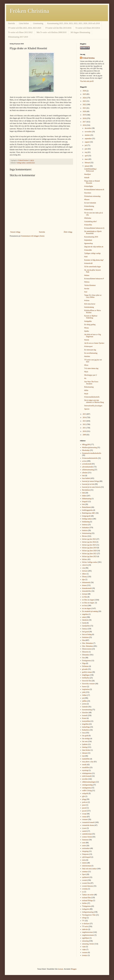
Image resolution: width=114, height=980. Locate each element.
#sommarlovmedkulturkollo (92, 453)
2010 (85, 431)
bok (83, 504)
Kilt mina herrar (90, 304)
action (84, 461)
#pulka (87, 331)
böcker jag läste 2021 (89, 554)
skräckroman (87, 866)
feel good (85, 632)
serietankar (86, 848)
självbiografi (87, 857)
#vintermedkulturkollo (92, 397)
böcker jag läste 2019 (89, 548)
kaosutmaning (87, 710)
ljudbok (85, 744)
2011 (85, 428)
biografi (85, 502)
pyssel (84, 811)
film (84, 640)
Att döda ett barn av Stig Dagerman (93, 336)
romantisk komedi (88, 822)
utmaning (85, 941)
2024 (85, 98)
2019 (85, 115)
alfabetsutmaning (88, 470)
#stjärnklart (88, 240)
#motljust (88, 174)
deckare (85, 571)
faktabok (85, 620)
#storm (87, 340)
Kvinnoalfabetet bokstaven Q (94, 228)
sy (83, 892)
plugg (84, 799)
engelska (85, 614)
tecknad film (86, 898)
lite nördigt (86, 739)
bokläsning (86, 522)
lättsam (85, 753)
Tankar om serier (88, 895)
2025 (85, 94)
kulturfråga (86, 727)
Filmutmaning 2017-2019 (18, 37)
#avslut (87, 289)
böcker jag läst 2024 (89, 542)
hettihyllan (86, 678)
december (88, 128)
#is (85, 378)
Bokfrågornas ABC (89, 513)
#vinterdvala (89, 209)
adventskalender (88, 467)
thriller (85, 903)
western (85, 952)
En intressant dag (90, 350)
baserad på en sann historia (91, 487)
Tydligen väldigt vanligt (92, 253)
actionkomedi (87, 464)
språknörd (86, 877)
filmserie (85, 652)
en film (85, 597)
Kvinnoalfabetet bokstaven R (94, 190)
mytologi (85, 770)
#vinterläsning (89, 206)
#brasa (87, 328)
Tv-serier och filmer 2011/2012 (20, 32)
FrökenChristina (89, 58)
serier (84, 846)
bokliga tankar (21, 163)
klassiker (85, 713)
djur (84, 580)
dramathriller (87, 591)
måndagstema (87, 773)
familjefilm (86, 626)
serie (84, 843)
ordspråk (85, 793)
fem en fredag (87, 634)
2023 (85, 101)
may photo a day (88, 762)
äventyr (85, 955)
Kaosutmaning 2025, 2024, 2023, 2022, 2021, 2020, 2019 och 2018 (73, 23)
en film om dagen (88, 600)
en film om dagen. (88, 603)
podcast (85, 802)
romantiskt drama (88, 825)
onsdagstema (87, 788)
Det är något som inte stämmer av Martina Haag (94, 401)
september (88, 139)
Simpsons (85, 854)
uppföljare (86, 938)
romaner (85, 819)
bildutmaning (87, 499)
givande (85, 669)
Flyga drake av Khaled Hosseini (92, 182)
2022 (85, 105)
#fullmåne (88, 218)
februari (88, 163)
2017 (85, 122)
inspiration (86, 689)
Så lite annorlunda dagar (93, 267)
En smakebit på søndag (90, 611)
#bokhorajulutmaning (90, 447)
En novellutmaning (91, 353)
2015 (85, 414)
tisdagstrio (86, 909)
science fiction (87, 837)
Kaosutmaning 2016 (91, 237)
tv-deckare (86, 924)
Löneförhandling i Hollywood (90, 170)
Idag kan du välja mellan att (94, 247)
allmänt (85, 473)
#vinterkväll (88, 263)
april (86, 156)
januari (87, 166)
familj (84, 623)
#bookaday (86, 450)
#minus (87, 275)
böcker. (85, 559)
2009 (85, 435)
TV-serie (85, 926)
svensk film (86, 883)
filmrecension (87, 649)
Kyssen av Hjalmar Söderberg (91, 317)
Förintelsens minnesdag (92, 196)
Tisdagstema (86, 906)
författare (85, 666)
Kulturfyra (86, 730)
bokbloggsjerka (87, 510)
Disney (85, 577)
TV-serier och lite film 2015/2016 (58, 28)
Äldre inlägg (68, 232)
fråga (84, 663)
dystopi (85, 594)
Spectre (87, 409)
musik (84, 765)
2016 (85, 125)
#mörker (87, 356)
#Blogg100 (86, 445)
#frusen (87, 200)
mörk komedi (87, 776)
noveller (85, 779)
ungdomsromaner (88, 935)
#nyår (86, 394)
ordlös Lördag (87, 791)
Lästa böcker (24, 23)
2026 (85, 91)
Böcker (85, 536)
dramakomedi (87, 588)
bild (84, 493)
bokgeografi (86, 516)
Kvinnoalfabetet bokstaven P (94, 279)
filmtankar (86, 655)
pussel (84, 808)
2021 (85, 108)
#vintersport (88, 346)
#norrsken (88, 193)
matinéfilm (86, 759)
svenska (85, 889)
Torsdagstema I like (89, 915)
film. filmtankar (88, 643)
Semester (85, 840)
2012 (85, 424)
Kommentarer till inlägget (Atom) (33, 236)
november (88, 132)
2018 (85, 118)
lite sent (85, 741)
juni (86, 149)
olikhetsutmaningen (89, 782)
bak (83, 476)
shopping (85, 851)
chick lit (85, 565)
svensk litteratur (88, 886)
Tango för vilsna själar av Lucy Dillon (93, 296)
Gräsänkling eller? (91, 222)
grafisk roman (87, 672)
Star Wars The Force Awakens (91, 383)
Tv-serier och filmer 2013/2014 (88, 28)
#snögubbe (88, 321)
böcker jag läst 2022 (89, 539)
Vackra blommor (90, 285)
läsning (85, 747)
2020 (85, 111)
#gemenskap (89, 243)
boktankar (86, 528)
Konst (84, 718)
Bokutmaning (89, 387)
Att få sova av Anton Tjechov (94, 343)
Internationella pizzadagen (93, 406)
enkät (84, 617)
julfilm (85, 701)
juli (86, 145)
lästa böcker (86, 750)
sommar (85, 872)
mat (83, 756)
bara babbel (86, 478)
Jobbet (84, 695)
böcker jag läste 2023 (89, 556)
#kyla (86, 372)
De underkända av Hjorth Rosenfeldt (93, 232)
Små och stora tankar (89, 869)
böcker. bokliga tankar (90, 562)
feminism (85, 637)
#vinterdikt (88, 250)
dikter (84, 574)
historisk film (87, 681)
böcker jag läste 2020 (89, 551)
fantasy (85, 629)
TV (83, 921)
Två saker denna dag (91, 368)
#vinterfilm (88, 225)
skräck (84, 863)
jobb (84, 692)
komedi (85, 715)
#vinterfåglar (89, 186)
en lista (85, 606)
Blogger (74, 969)
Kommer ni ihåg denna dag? (94, 260)
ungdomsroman (88, 932)
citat (84, 568)
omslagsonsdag (87, 785)
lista (84, 733)
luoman (61, 969)
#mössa (87, 282)
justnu (84, 704)
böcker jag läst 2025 (89, 545)
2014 (85, 417)
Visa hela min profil (87, 81)
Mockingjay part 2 (91, 375)
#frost (86, 365)
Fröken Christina (29, 11)
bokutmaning (87, 533)
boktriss (85, 530)
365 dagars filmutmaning (80, 32)
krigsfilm (85, 724)
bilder (84, 496)
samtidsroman (31, 163)
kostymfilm (86, 721)
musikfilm (86, 767)
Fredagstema (87, 661)
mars (87, 159)
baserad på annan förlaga (91, 481)
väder (84, 950)
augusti (87, 142)
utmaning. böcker (88, 944)
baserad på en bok (88, 484)
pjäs (84, 796)
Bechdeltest (86, 490)
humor (84, 687)
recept (84, 814)
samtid (84, 831)
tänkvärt (85, 929)
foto (84, 658)
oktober (87, 135)
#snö (86, 257)
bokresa (85, 525)
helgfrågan (86, 675)
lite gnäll (85, 736)
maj (86, 152)
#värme (87, 300)
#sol (86, 292)
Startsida (11, 23)
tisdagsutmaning (88, 912)
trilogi (84, 918)
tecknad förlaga (88, 900)
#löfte (86, 390)
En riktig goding (90, 325)
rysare (84, 828)
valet (84, 947)
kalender (85, 707)
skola (84, 860)
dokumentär (86, 582)
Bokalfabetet (87, 507)
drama (84, 585)
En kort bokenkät (90, 203)
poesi (84, 805)
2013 (85, 421)
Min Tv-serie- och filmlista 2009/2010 (52, 32)
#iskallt (87, 178)
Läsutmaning (38, 23)
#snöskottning (89, 307)
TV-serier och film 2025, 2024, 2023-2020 (25, 28)
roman (84, 817)
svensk (85, 880)
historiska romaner (89, 684)
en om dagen (87, 608)
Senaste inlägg (15, 232)
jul (83, 698)
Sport (84, 874)
